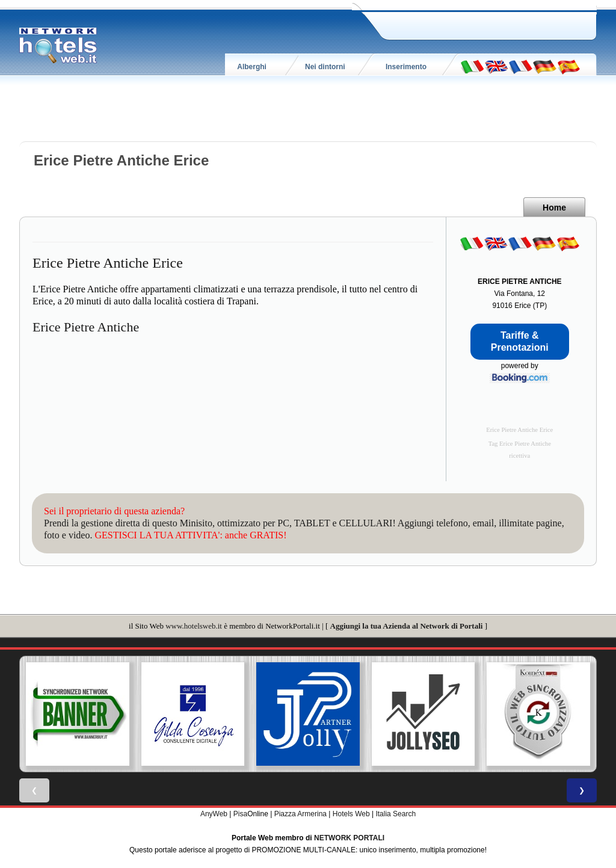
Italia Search (396, 814)
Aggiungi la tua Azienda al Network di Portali (407, 626)
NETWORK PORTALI (349, 838)
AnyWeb (214, 814)
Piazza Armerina (300, 814)
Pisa (240, 814)
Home (554, 208)
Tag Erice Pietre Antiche (520, 444)
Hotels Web (351, 814)
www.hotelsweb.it (194, 626)
